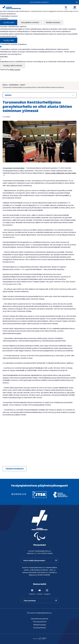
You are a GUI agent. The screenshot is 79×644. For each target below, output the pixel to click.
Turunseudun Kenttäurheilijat (14, 168)
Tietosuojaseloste (39, 622)
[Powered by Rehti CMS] (39, 640)
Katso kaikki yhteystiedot (34, 560)
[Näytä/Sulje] (73, 95)
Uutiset (22, 85)
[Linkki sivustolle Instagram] (47, 592)
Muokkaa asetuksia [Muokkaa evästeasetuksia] (53, 22)
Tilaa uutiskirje (30, 601)
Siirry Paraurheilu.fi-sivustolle (39, 2)
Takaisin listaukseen (15, 469)
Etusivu (5, 85)
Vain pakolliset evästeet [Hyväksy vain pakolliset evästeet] (30, 22)
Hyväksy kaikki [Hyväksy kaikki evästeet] (9, 22)
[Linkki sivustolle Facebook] (32, 592)
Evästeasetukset (40, 628)
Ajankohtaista (14, 85)
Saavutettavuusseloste (40, 619)
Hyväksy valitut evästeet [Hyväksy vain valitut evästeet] (13, 65)
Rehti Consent (15, 69)
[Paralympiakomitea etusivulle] (12, 8)
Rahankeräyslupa (39, 625)
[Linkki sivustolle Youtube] (39, 592)
